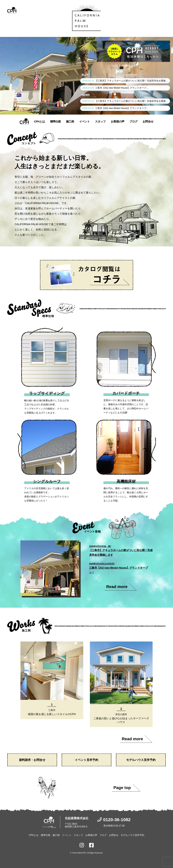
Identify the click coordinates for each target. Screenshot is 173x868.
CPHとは (39, 122)
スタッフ (100, 122)
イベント (85, 122)
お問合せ (148, 122)
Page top (122, 788)
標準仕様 (55, 122)
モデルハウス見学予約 (141, 760)
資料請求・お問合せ (32, 760)
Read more (117, 587)
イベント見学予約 (86, 760)
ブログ (133, 122)
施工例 (70, 122)
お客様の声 (118, 122)
